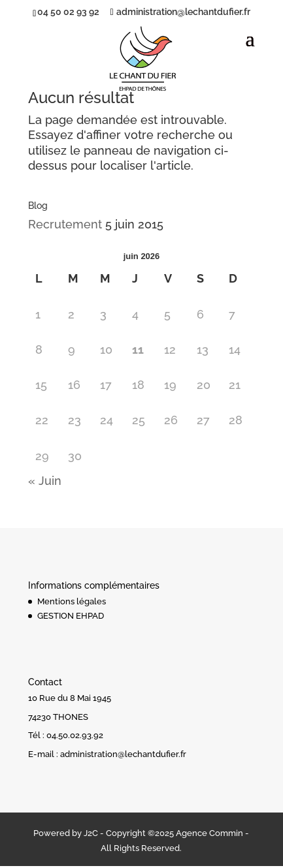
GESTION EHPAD (71, 616)
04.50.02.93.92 (75, 735)
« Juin (45, 481)
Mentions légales (72, 601)
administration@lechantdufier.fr (123, 754)
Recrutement (65, 224)
